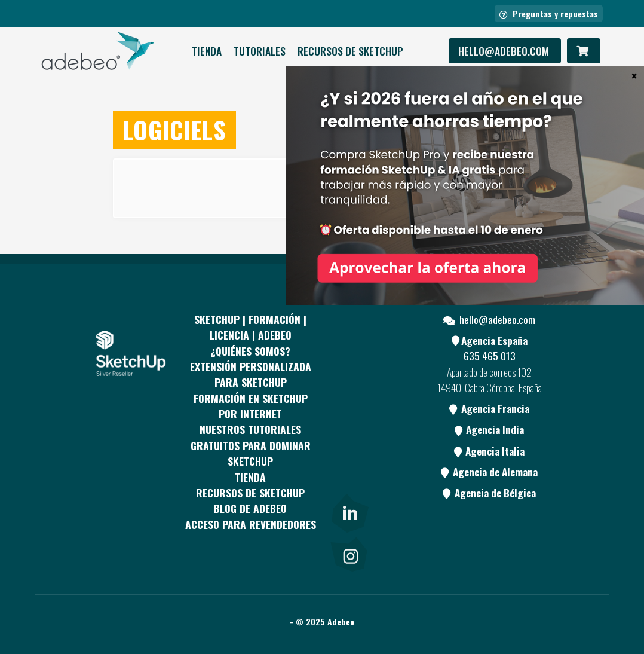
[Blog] (349, 484)
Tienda (207, 51)
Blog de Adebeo (250, 508)
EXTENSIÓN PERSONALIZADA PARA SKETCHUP (251, 374)
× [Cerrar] (634, 75)
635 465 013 (490, 356)
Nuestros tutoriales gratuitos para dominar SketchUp (251, 445)
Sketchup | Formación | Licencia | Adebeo (250, 327)
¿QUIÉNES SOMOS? (250, 351)
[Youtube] (349, 439)
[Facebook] (349, 349)
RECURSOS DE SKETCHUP (350, 51)
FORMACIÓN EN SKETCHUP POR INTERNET (251, 406)
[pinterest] (349, 393)
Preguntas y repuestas (549, 13)
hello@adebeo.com (505, 51)
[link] (349, 511)
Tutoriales (260, 51)
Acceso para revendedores (251, 524)
